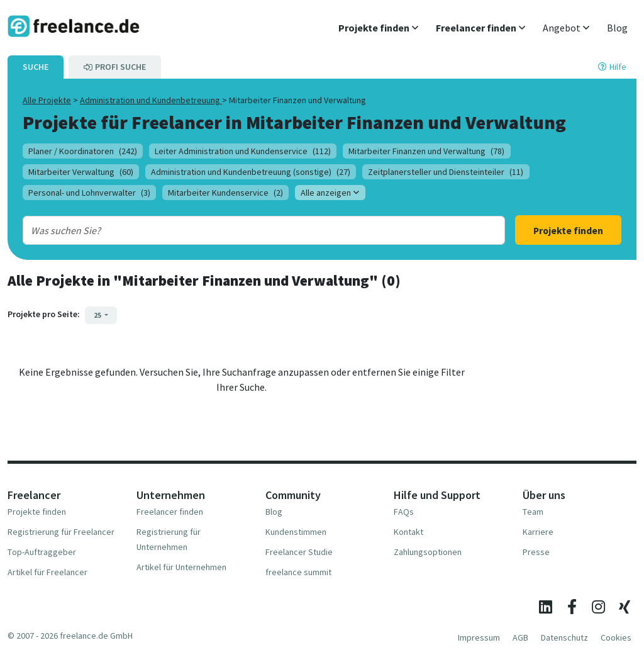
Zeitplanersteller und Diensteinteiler (446, 172)
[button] (378, 28)
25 (98, 315)
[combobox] (242, 230)
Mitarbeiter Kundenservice (225, 193)
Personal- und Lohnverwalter (89, 193)
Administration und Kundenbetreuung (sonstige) (251, 172)
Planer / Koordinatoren (83, 151)
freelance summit (298, 572)
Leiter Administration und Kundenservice (243, 151)
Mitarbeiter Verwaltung (81, 172)
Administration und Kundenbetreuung (151, 100)
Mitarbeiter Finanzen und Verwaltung (426, 151)
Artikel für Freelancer (47, 572)
